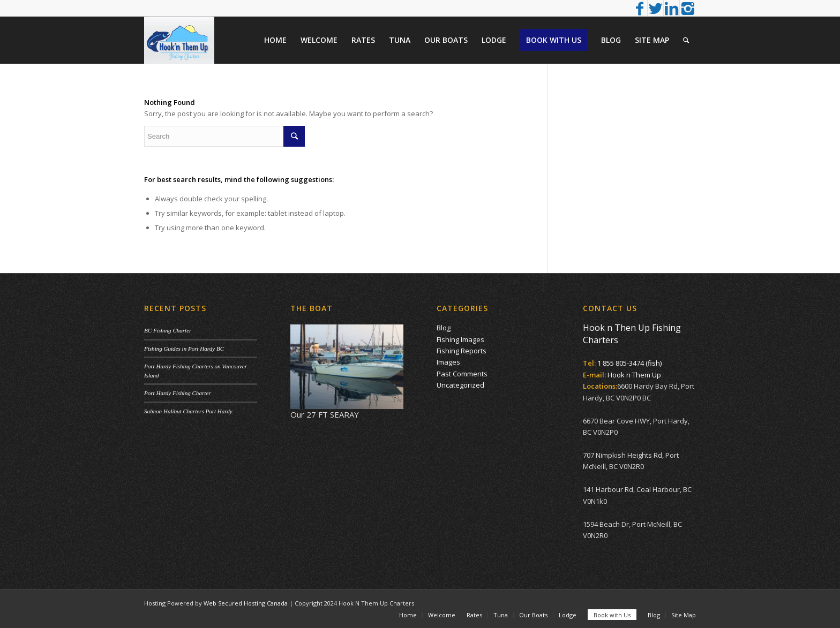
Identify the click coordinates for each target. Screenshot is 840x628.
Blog (444, 328)
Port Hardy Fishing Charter (177, 393)
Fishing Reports (462, 351)
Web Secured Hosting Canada (246, 603)
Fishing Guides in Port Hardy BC (184, 349)
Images (448, 362)
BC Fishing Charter (168, 330)
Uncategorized (460, 385)
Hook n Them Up (634, 375)
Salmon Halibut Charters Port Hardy (188, 411)
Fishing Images (460, 339)
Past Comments (462, 374)
